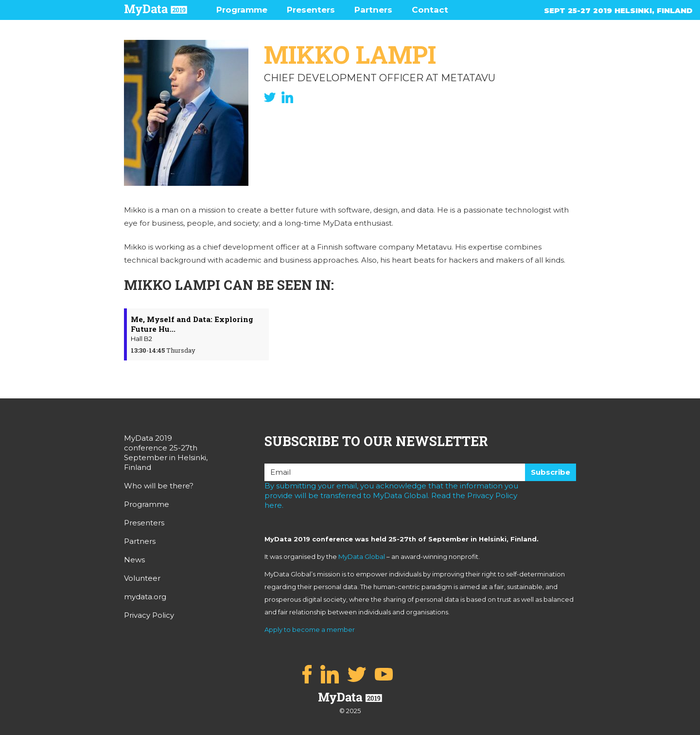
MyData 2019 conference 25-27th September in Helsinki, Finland (166, 453)
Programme (242, 10)
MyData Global (362, 556)
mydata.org (145, 597)
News (134, 560)
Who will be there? (159, 486)
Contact (430, 10)
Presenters (311, 10)
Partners (373, 10)
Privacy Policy (149, 615)
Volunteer (142, 578)
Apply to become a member (310, 629)
